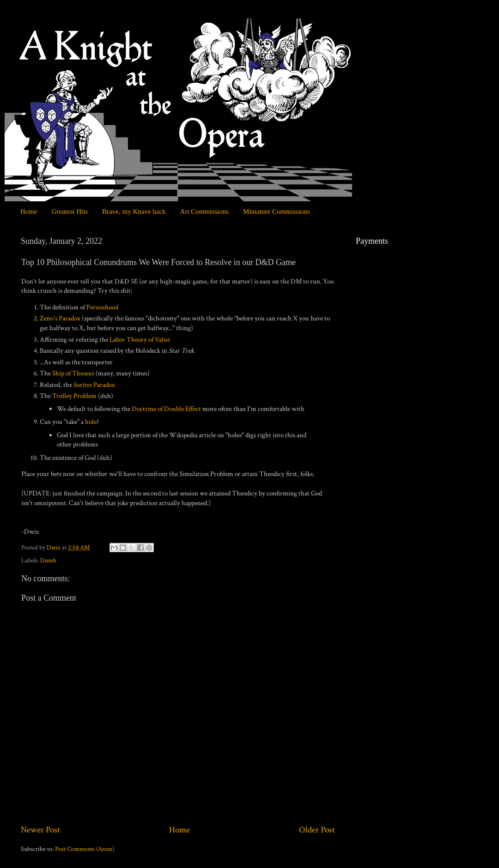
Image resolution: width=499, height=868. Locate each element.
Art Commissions (204, 211)
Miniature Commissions (277, 211)
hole (91, 422)
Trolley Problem (74, 396)
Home (29, 211)
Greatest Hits (70, 211)
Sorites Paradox (94, 385)
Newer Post (40, 830)
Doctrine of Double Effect (166, 409)
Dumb (48, 561)
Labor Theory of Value (140, 340)
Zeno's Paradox (60, 318)
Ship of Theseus (73, 373)
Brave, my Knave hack (134, 211)
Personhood (102, 307)
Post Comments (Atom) (85, 849)
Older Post (317, 830)
